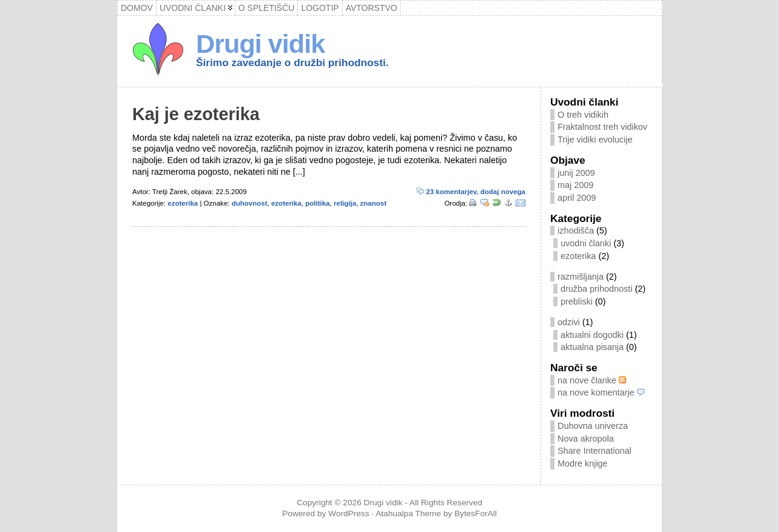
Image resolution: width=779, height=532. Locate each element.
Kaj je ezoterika (196, 114)
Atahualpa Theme (408, 513)
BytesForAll (476, 513)
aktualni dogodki (592, 335)
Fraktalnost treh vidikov (602, 127)
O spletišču (267, 8)
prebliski (577, 301)
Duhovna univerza (593, 426)
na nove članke (592, 380)
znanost (374, 203)
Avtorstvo (372, 8)
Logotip (320, 8)
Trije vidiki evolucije (595, 140)
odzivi (569, 322)
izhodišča (576, 231)
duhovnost (250, 203)
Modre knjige (582, 463)
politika (317, 203)
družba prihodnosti (596, 289)
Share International (595, 451)
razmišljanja (581, 277)
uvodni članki (586, 243)
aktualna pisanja (592, 347)
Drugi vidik (260, 44)
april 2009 (577, 198)
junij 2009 (576, 173)
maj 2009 (575, 185)
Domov (137, 8)
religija (345, 203)
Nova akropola (586, 439)
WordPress (349, 513)
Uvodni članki (193, 8)
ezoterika (183, 203)
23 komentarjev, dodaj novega (471, 192)
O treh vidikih (583, 115)
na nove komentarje (601, 392)
